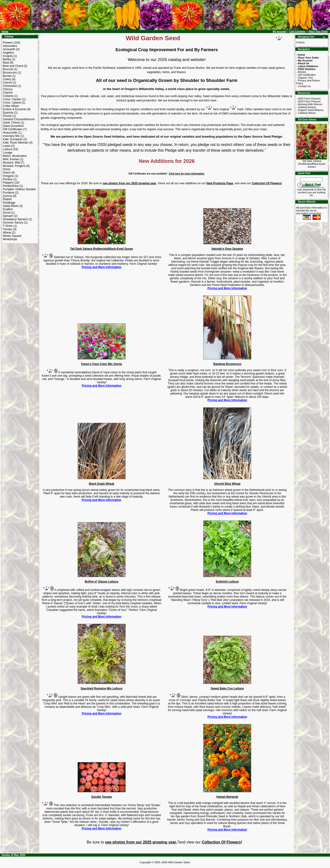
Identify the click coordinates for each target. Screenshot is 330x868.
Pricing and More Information (101, 267)
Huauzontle (10, 133)
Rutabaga (9, 203)
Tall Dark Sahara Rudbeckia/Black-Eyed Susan (101, 249)
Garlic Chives (11, 123)
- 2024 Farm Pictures (308, 101)
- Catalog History (306, 113)
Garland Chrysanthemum (19, 119)
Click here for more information (186, 174)
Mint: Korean (11, 159)
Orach (7, 173)
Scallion (8, 209)
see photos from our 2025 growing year (129, 183)
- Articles (301, 72)
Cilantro (8, 93)
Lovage (7, 153)
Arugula (8, 56)
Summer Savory (13, 223)
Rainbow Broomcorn (227, 364)
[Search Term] (311, 180)
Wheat (7, 233)
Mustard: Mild (11, 163)
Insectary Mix (11, 136)
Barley (7, 59)
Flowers (8, 43)
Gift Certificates (13, 129)
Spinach (8, 216)
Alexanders (10, 46)
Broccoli (8, 69)
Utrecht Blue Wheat (227, 484)
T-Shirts (8, 226)
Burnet (7, 76)
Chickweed (10, 86)
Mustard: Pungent (14, 166)
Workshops (10, 239)
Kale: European (13, 139)
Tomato (7, 229)
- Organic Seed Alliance (310, 110)
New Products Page (220, 183)
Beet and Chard (13, 66)
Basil (6, 63)
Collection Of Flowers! (267, 183)
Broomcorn (10, 73)
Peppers (8, 183)
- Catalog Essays (306, 107)
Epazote (8, 113)
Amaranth (9, 49)
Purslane (8, 193)
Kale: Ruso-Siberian (16, 143)
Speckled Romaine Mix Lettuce (102, 688)
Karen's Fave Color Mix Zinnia (101, 364)
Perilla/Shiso (11, 186)
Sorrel (7, 213)
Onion (7, 169)
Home (5, 32)
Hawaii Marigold (227, 797)
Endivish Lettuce (227, 582)
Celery (7, 79)
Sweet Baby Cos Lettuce (227, 688)
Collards (8, 96)
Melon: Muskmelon (15, 156)
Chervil (7, 83)
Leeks (7, 146)
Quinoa (7, 196)
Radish (7, 199)
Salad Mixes (11, 206)
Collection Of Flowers (221, 842)
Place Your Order (318, 32)
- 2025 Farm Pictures (308, 99)
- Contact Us (303, 86)
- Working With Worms (309, 104)
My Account (280, 32)
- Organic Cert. (305, 78)
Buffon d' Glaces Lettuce (101, 582)
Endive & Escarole (15, 109)
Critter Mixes (11, 106)
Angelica (8, 53)
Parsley (8, 179)
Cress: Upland (12, 103)
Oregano (8, 176)
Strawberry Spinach (15, 219)
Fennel (7, 116)
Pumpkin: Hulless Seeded (19, 189)
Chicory (8, 89)
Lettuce (7, 149)
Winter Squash (12, 236)
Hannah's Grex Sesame (227, 249)
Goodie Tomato (101, 797)
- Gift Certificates (306, 75)
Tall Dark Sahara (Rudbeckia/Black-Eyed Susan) (312, 163)
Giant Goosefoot (13, 126)
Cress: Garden (12, 99)
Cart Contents (297, 32)
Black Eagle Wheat (101, 484)
